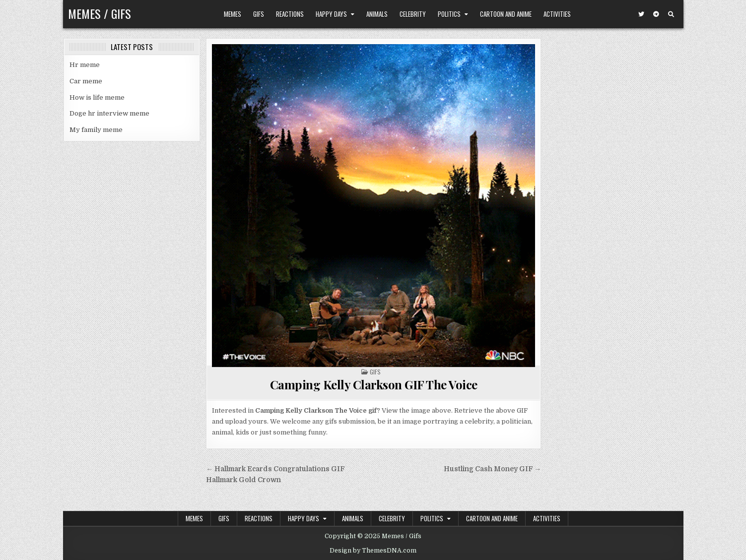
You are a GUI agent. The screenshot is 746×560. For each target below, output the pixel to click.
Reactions (290, 14)
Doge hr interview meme (109, 113)
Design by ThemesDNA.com (373, 551)
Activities (557, 14)
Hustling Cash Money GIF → (493, 469)
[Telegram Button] (656, 14)
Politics (449, 14)
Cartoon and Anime (506, 14)
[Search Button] (671, 14)
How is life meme (97, 97)
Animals (377, 14)
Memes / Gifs (100, 13)
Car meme (86, 81)
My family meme (96, 130)
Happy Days (331, 14)
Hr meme (85, 65)
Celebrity (413, 14)
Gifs (259, 14)
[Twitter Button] (641, 14)
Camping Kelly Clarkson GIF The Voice (374, 384)
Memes (233, 14)
